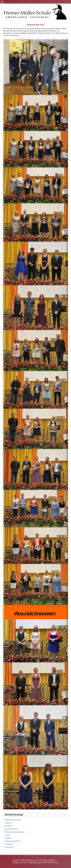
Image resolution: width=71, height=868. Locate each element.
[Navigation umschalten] (2, 2)
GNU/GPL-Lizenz (36, 862)
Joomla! (15, 862)
